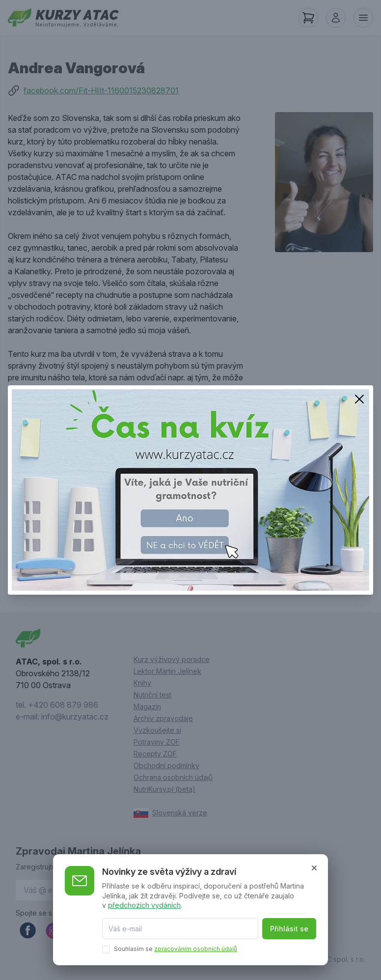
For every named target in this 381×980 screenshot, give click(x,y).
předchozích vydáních (144, 905)
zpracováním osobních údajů (196, 949)
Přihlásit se (289, 929)
